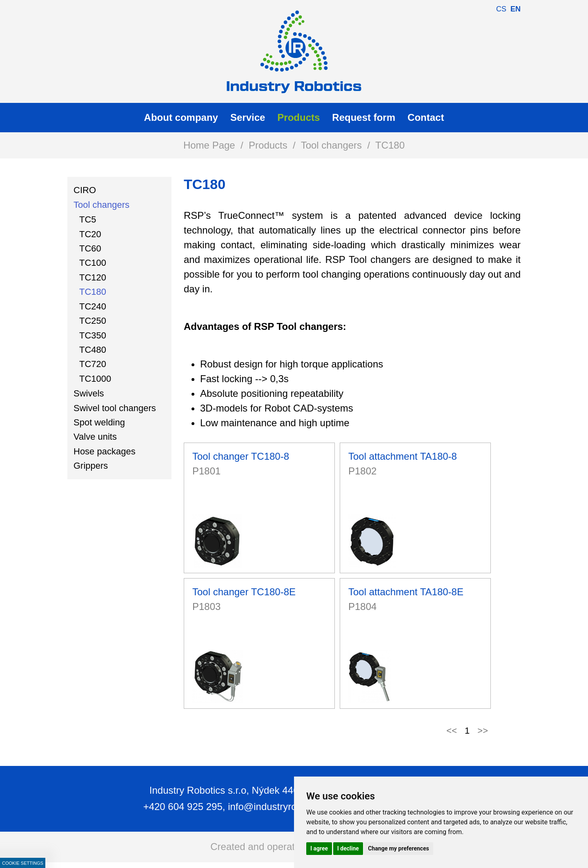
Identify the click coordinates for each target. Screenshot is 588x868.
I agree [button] (319, 848)
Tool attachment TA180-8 (403, 456)
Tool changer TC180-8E (244, 592)
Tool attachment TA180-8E (406, 592)
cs (501, 9)
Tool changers (331, 145)
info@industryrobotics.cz (281, 807)
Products (268, 145)
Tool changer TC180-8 (241, 456)
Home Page (209, 145)
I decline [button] (348, 848)
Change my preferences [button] (398, 848)
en (516, 9)
